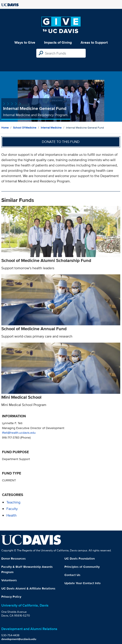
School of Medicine (25, 128)
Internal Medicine (51, 128)
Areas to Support (94, 42)
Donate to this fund (61, 142)
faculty (12, 509)
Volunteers (9, 580)
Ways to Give (25, 42)
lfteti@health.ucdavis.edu (19, 432)
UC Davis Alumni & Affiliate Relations (28, 588)
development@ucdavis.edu (19, 639)
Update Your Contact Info (82, 583)
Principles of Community (82, 567)
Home (5, 128)
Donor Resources (14, 558)
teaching (13, 502)
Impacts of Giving (58, 42)
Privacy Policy (11, 597)
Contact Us (72, 575)
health (12, 515)
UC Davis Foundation (80, 558)
